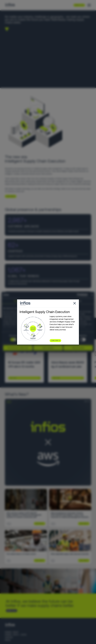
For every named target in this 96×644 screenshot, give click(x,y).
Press (8, 640)
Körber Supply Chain (16, 635)
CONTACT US (11, 611)
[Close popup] (75, 304)
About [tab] (79, 301)
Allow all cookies (78, 348)
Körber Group (12, 632)
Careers (9, 637)
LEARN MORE (10, 196)
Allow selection (48, 348)
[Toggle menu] (89, 5)
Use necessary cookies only (18, 348)
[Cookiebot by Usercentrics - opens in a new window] (79, 295)
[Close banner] (92, 295)
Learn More (13, 378)
